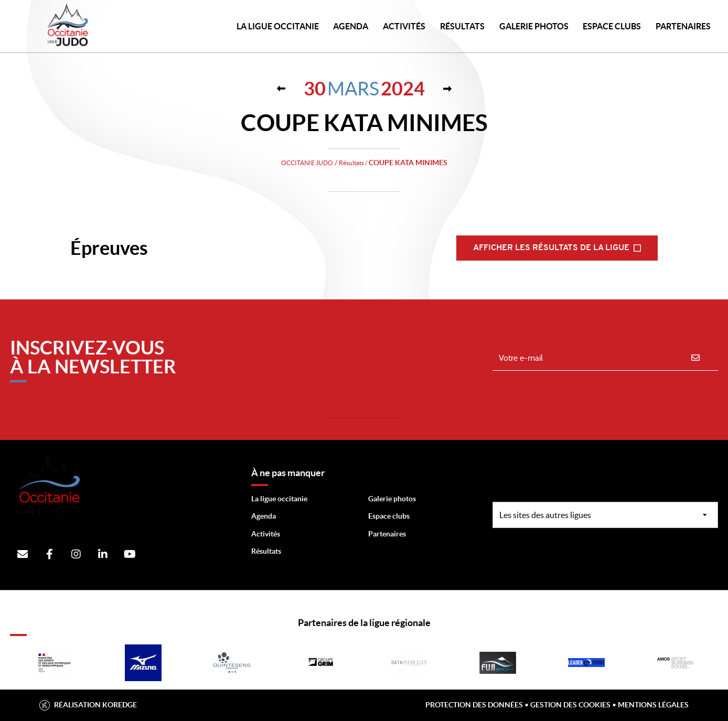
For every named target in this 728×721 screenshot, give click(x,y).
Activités (404, 26)
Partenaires (387, 534)
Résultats (462, 26)
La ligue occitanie (279, 499)
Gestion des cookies (570, 705)
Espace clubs (389, 516)
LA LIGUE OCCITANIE (278, 26)
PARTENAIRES (683, 26)
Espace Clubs (612, 26)
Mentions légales (653, 705)
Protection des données (474, 705)
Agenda (351, 26)
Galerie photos (534, 26)
